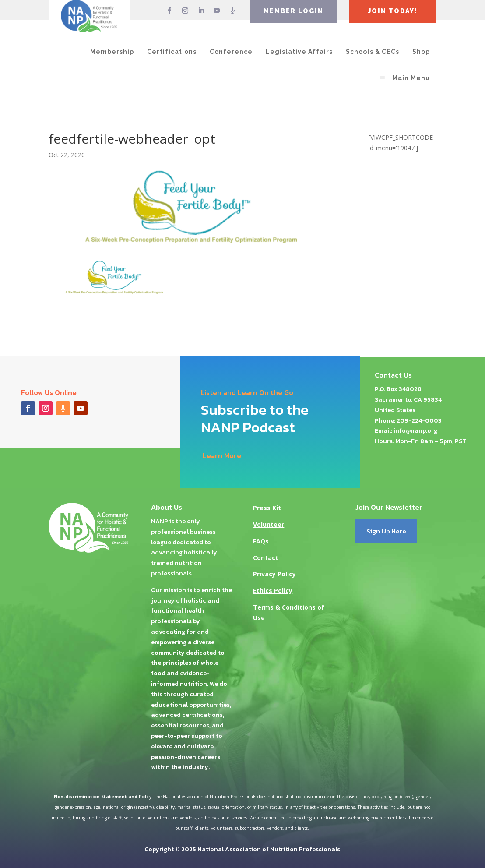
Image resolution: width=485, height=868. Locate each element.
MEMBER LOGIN (293, 11)
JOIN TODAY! (393, 11)
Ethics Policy (273, 591)
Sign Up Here (386, 531)
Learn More (222, 455)
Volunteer (269, 524)
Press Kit (267, 508)
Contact (266, 558)
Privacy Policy (274, 574)
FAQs (261, 541)
